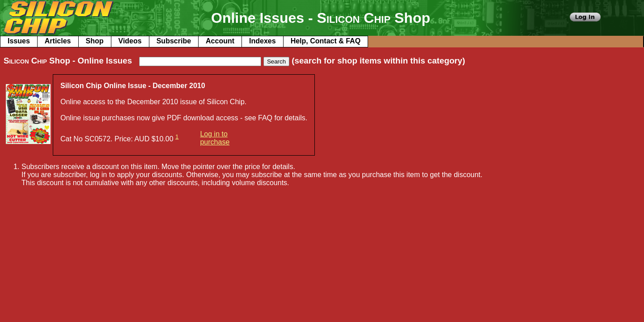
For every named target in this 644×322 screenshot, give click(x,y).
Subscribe (174, 41)
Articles (58, 41)
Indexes (263, 41)
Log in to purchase (215, 138)
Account (220, 41)
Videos (130, 41)
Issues (19, 41)
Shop (95, 41)
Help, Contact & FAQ (326, 41)
